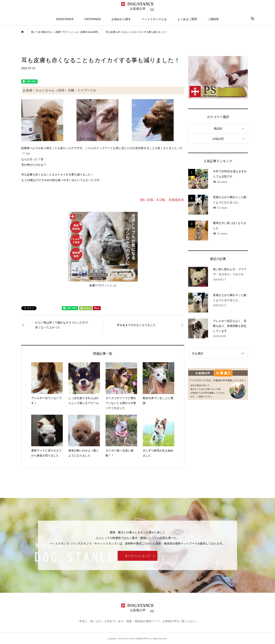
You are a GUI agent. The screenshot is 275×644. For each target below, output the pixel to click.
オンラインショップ (137, 556)
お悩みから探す (121, 19)
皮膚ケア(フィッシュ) (103, 249)
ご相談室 (213, 19)
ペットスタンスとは (154, 19)
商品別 (218, 129)
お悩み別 (218, 139)
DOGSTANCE (65, 19)
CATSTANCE (93, 19)
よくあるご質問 (187, 19)
